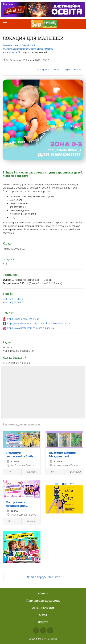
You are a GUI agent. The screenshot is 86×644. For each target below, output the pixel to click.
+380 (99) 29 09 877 (13, 302)
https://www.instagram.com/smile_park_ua (30, 328)
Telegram (50, 630)
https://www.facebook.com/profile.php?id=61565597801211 (40, 323)
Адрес (68, 67)
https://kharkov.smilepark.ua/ (23, 319)
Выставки (73, 472)
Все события (10, 45)
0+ (51, 472)
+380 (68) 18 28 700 (13, 299)
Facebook (36, 630)
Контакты (79, 67)
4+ (8, 472)
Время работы (44, 67)
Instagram (43, 630)
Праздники (31, 472)
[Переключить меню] (5, 24)
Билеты (58, 67)
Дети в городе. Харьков (44, 577)
